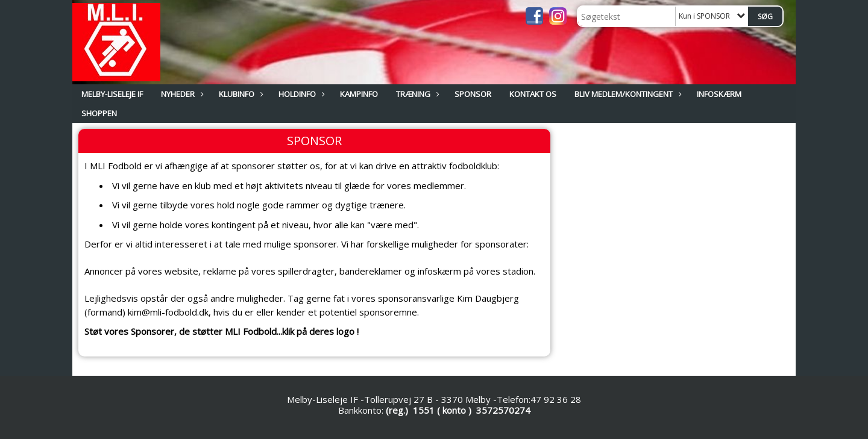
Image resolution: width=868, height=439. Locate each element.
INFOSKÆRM (719, 94)
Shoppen (99, 113)
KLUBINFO (240, 94)
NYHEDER (181, 94)
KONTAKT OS (533, 94)
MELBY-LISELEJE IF (112, 94)
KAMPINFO (359, 94)
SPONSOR (473, 94)
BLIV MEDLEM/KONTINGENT (627, 94)
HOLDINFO (300, 94)
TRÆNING (416, 94)
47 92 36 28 (556, 399)
